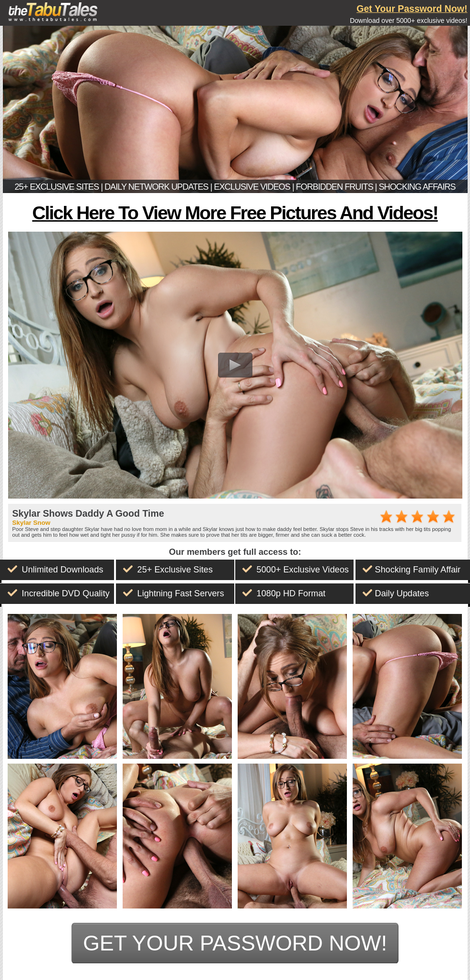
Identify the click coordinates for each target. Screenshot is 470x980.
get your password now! (235, 943)
